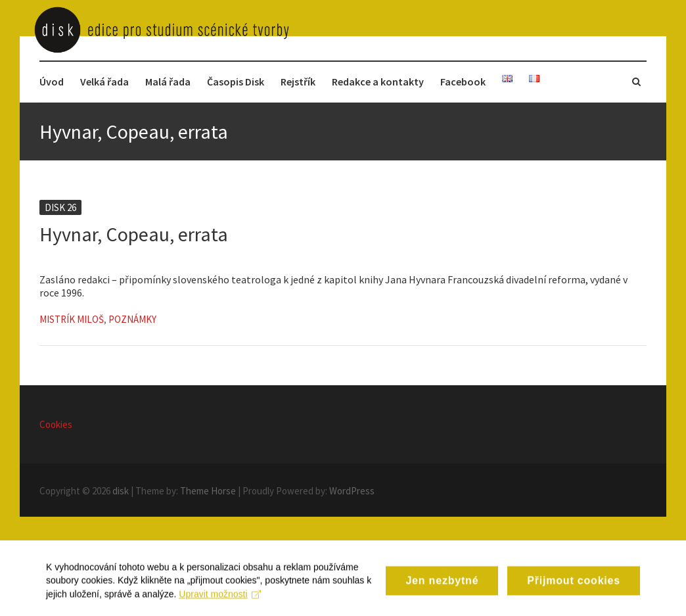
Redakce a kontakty (378, 82)
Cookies (56, 424)
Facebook (463, 82)
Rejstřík (298, 82)
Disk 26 (60, 207)
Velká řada (104, 82)
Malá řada (168, 82)
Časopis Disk (236, 82)
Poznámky (132, 319)
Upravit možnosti (220, 607)
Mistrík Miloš (72, 319)
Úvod (52, 82)
